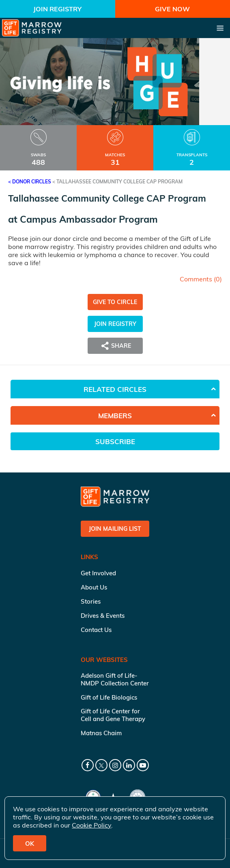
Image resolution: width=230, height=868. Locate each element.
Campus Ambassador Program (89, 219)
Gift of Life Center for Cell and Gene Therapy (113, 715)
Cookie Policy (91, 825)
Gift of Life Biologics (109, 697)
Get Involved (98, 573)
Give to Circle (115, 302)
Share (115, 346)
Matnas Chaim (101, 733)
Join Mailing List (115, 529)
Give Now (172, 9)
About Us (94, 587)
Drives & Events (103, 616)
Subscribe (115, 441)
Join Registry (57, 9)
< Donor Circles (30, 182)
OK (30, 844)
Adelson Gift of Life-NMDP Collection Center (115, 679)
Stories (91, 601)
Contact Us (96, 630)
